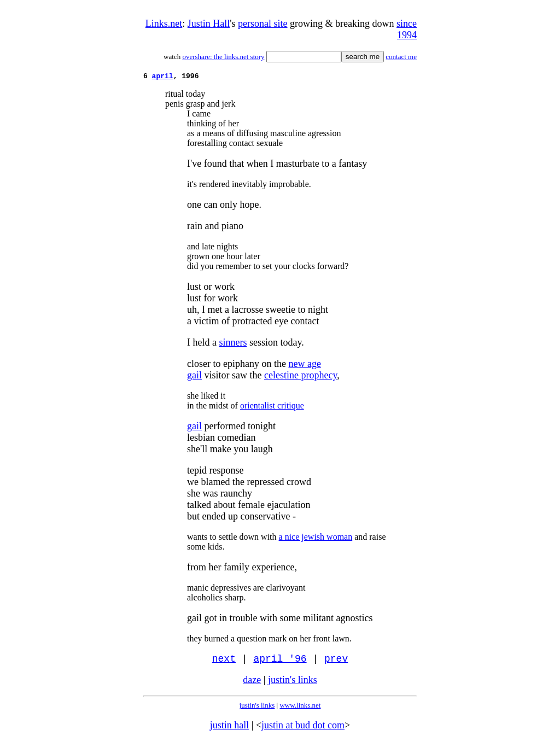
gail (194, 377)
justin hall (230, 729)
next (224, 662)
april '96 (280, 662)
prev (336, 662)
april (163, 77)
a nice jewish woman (316, 538)
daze (252, 684)
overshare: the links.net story (223, 57)
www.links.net (300, 709)
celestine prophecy (301, 377)
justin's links (293, 684)
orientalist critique (272, 407)
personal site (262, 24)
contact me (401, 57)
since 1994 (407, 29)
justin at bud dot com (303, 729)
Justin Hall (209, 24)
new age (304, 365)
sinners (233, 344)
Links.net (164, 24)
